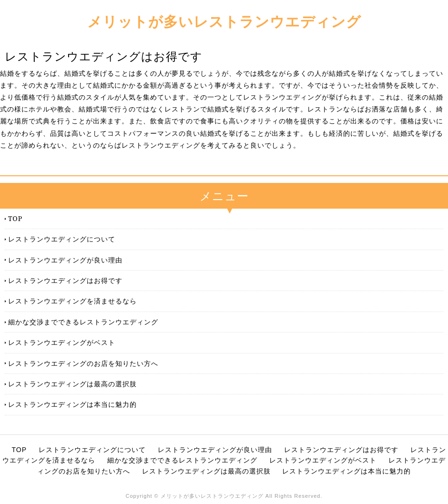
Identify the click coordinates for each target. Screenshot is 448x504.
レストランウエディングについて (62, 239)
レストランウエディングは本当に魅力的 (72, 404)
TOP (15, 218)
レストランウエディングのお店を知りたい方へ (83, 363)
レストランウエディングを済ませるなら (72, 301)
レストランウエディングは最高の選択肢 (72, 384)
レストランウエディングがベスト (62, 342)
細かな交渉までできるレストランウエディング (83, 322)
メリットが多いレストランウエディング (224, 21)
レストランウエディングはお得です (65, 280)
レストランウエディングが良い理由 (65, 260)
